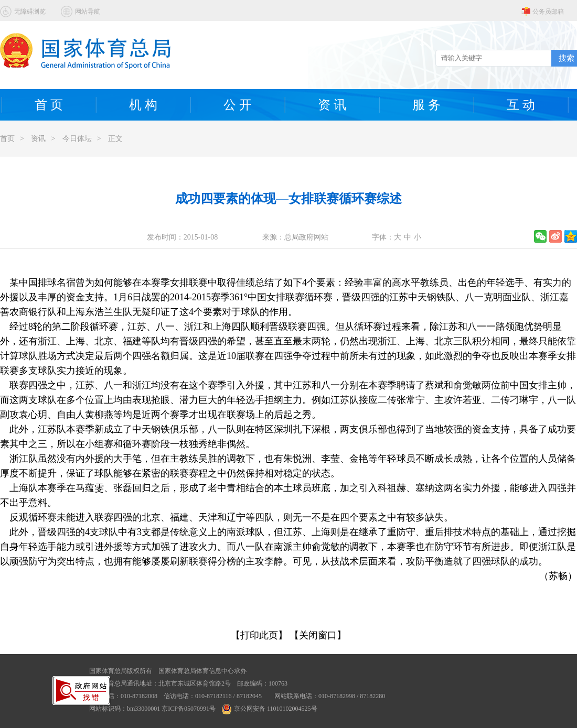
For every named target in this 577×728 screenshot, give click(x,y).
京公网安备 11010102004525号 (270, 709)
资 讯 (332, 105)
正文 (115, 139)
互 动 (521, 105)
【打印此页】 (259, 635)
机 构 (143, 105)
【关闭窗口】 (318, 635)
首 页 (49, 105)
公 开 (238, 105)
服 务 (426, 105)
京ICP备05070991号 (189, 709)
